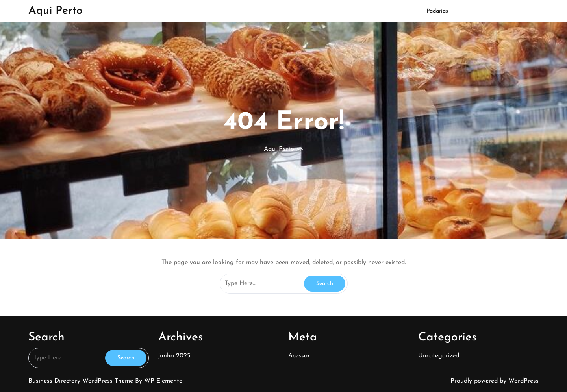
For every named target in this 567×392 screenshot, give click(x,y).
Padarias (437, 11)
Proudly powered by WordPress (495, 381)
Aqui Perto (56, 11)
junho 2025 (174, 356)
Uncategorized (439, 356)
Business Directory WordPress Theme (82, 381)
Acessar (299, 356)
